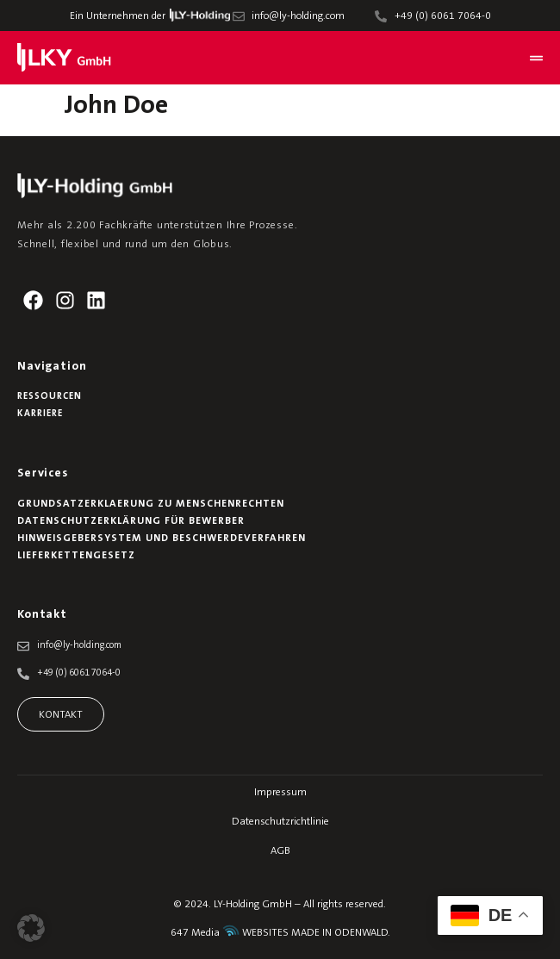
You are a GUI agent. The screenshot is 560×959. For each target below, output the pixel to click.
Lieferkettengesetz (76, 556)
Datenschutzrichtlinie (280, 822)
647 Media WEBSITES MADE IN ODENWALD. (280, 933)
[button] (31, 928)
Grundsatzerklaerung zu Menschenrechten (151, 504)
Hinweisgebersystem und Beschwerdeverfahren (162, 539)
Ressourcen (50, 397)
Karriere (40, 414)
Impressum (280, 793)
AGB (280, 851)
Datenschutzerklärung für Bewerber (131, 521)
